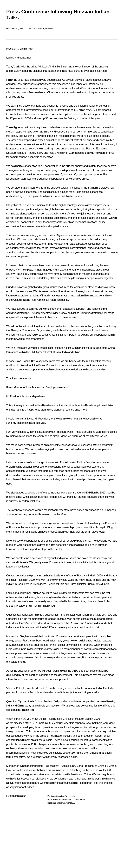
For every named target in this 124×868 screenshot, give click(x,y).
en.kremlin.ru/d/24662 (66, 803)
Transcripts (70, 796)
